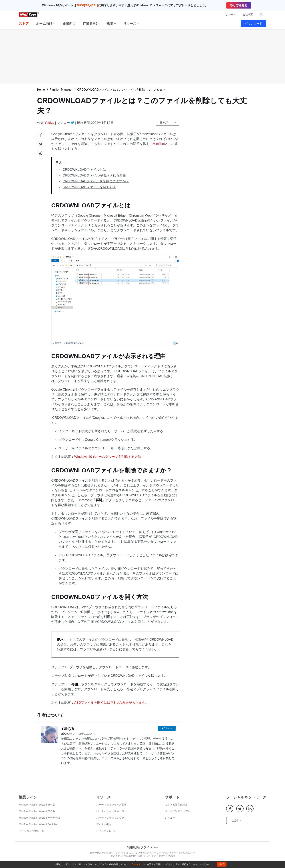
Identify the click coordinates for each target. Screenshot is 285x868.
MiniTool (159, 144)
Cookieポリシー (139, 864)
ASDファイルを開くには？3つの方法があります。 (111, 703)
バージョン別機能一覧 (32, 831)
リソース (131, 24)
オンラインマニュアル (178, 811)
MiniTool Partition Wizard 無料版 (37, 805)
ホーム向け (46, 24)
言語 (237, 820)
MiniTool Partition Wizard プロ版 (37, 811)
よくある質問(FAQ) (176, 805)
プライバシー (149, 847)
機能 (111, 24)
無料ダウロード (142, 56)
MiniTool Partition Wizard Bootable (38, 824)
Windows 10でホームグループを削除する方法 (108, 457)
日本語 (164, 123)
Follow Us (168, 728)
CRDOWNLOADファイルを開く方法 (89, 187)
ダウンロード (254, 24)
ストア (24, 24)
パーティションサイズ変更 (111, 805)
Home (41, 90)
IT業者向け (91, 24)
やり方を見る (239, 5)
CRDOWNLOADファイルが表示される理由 (94, 175)
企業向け (69, 24)
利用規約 (133, 847)
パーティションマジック (110, 818)
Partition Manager (61, 90)
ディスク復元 (104, 824)
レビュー (170, 818)
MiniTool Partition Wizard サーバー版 (40, 818)
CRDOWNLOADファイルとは (84, 170)
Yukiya (49, 123)
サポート (230, 15)
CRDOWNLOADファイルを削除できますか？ (96, 181)
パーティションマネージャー (113, 811)
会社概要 (248, 15)
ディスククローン (106, 831)
